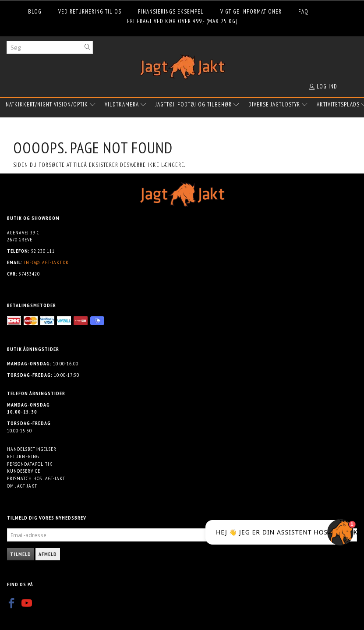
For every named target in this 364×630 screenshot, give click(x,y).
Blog (35, 12)
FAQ (303, 12)
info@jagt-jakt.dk (46, 262)
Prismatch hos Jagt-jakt (36, 478)
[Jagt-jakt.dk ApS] (182, 65)
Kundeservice (24, 471)
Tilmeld (21, 554)
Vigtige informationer (251, 12)
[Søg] (88, 47)
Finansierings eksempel (171, 12)
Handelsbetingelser (32, 449)
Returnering (23, 456)
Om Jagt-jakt (22, 486)
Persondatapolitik (30, 464)
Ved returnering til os (90, 12)
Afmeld (48, 554)
